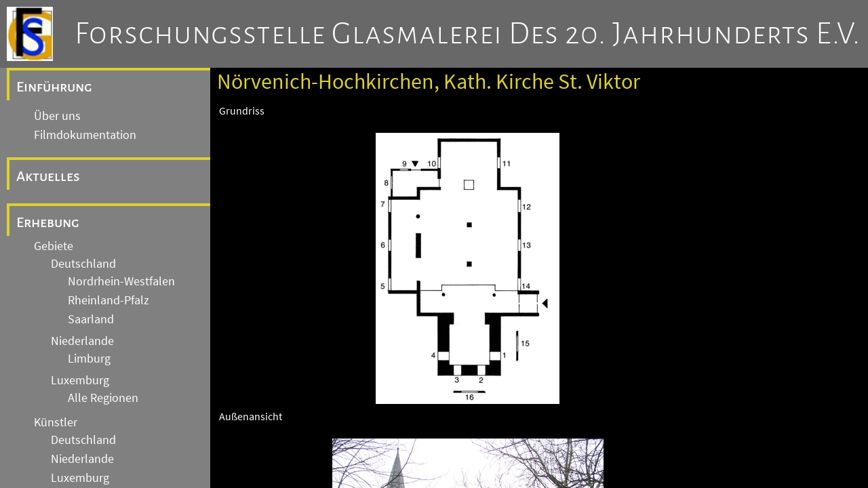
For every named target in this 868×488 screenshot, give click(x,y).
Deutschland (83, 264)
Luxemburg (80, 380)
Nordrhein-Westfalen (121, 281)
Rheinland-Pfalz (108, 300)
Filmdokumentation (85, 135)
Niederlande (82, 341)
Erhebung (48, 222)
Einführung (54, 87)
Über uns (57, 116)
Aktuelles (48, 176)
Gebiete (54, 246)
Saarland (91, 319)
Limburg (89, 359)
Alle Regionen (103, 398)
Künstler (56, 422)
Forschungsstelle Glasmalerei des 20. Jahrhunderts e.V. (468, 34)
